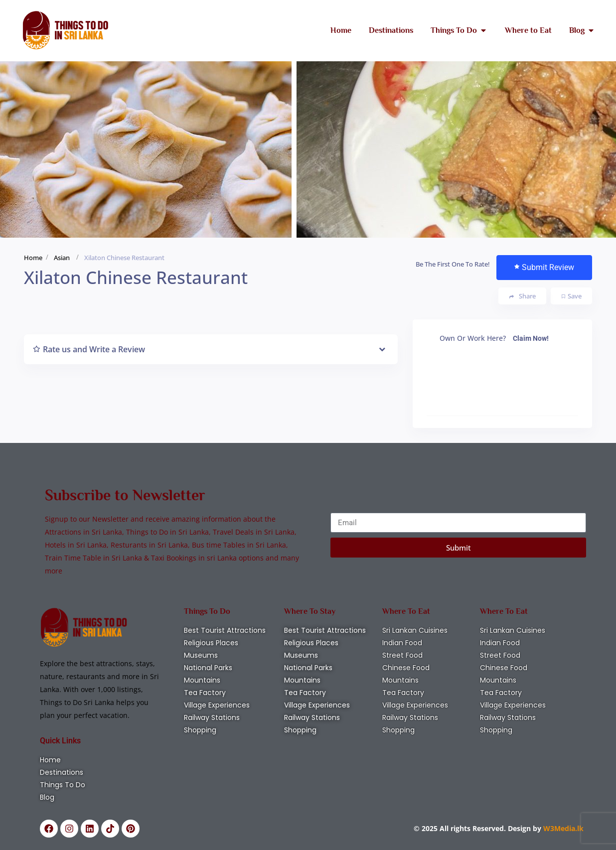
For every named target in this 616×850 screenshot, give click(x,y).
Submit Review (544, 267)
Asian (62, 258)
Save (572, 296)
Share (523, 296)
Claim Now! (531, 338)
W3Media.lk (562, 828)
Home (33, 258)
